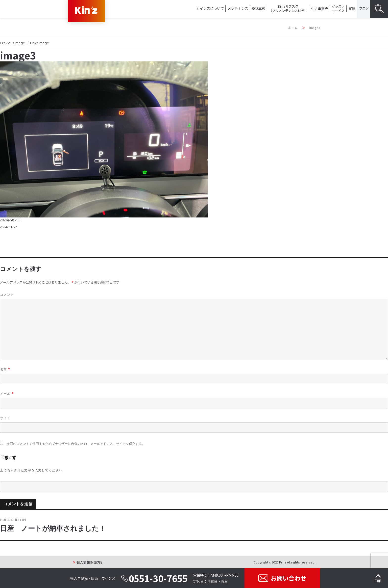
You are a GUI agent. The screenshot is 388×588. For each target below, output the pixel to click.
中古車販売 (320, 8)
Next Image (40, 43)
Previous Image (12, 43)
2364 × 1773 (9, 227)
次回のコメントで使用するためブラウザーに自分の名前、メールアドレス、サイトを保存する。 (76, 444)
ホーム (293, 28)
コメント (7, 294)
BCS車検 (258, 8)
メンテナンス (238, 8)
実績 (352, 8)
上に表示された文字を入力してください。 (33, 470)
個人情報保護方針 (90, 562)
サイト (5, 418)
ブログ (364, 8)
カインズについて (210, 8)
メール (7, 394)
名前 (5, 369)
